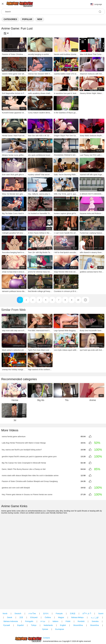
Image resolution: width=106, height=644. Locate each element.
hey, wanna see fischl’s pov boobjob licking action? (22, 449)
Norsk (5, 599)
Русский (7, 611)
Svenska (95, 607)
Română (81, 607)
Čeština (48, 603)
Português (29, 607)
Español (20, 611)
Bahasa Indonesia (11, 607)
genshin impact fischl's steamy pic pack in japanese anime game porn (29, 456)
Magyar (61, 603)
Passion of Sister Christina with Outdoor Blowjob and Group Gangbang (30, 480)
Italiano (55, 607)
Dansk (10, 603)
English (63, 611)
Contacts (46, 631)
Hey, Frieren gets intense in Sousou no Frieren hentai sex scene (27, 493)
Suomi (101, 599)
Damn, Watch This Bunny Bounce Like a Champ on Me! (24, 469)
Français (59, 599)
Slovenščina (78, 611)
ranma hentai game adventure (14, 436)
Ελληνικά (34, 603)
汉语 (21, 603)
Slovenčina (95, 611)
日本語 (73, 599)
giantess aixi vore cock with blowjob (16, 487)
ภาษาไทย (32, 599)
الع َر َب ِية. (95, 603)
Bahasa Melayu (78, 603)
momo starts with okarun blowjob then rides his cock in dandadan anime (30, 475)
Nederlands (48, 611)
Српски (45, 615)
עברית (43, 607)
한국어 (46, 599)
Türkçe (34, 611)
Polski (68, 607)
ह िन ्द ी (87, 599)
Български (60, 615)
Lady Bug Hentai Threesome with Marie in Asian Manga (24, 443)
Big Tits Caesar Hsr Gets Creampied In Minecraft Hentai (24, 462)
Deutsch (18, 599)
